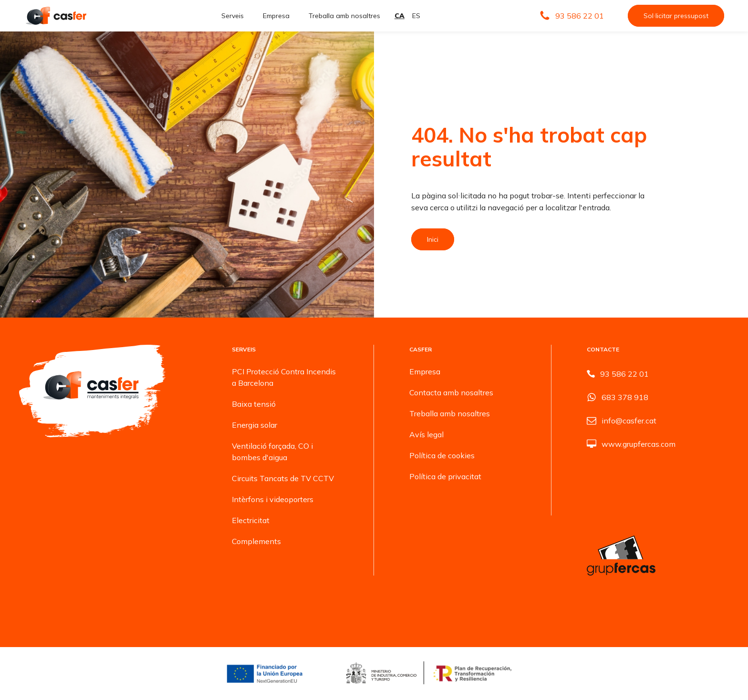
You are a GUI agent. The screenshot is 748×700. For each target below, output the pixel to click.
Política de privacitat (445, 476)
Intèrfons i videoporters (273, 499)
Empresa (276, 16)
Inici (433, 239)
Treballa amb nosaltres (344, 16)
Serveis (233, 16)
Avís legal (426, 434)
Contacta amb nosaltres (451, 392)
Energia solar (255, 425)
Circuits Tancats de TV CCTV (283, 478)
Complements (256, 541)
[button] (571, 16)
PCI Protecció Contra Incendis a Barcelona (284, 377)
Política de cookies (442, 455)
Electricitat (251, 520)
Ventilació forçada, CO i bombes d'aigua (272, 452)
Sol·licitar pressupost (676, 16)
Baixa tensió (254, 404)
